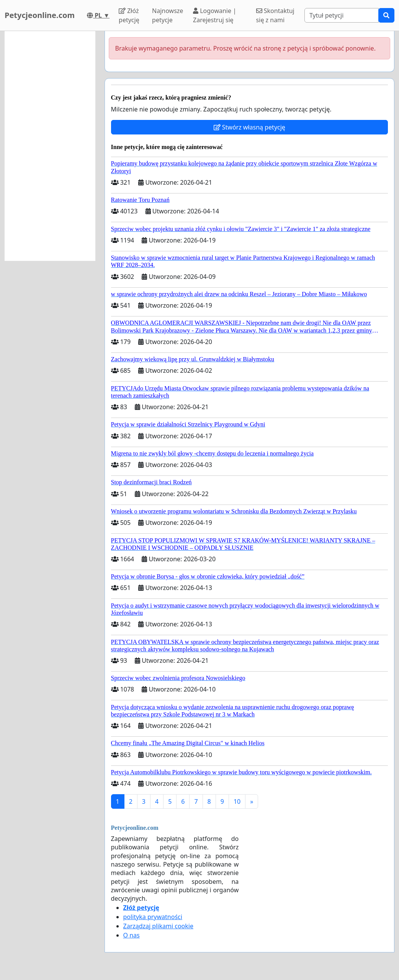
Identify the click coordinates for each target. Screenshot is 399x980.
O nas (132, 935)
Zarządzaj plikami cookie (158, 926)
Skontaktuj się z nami (275, 15)
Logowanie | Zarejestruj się (215, 15)
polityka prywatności (153, 917)
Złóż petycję (129, 15)
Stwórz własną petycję (249, 127)
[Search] (342, 15)
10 (237, 801)
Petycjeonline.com (40, 15)
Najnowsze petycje (168, 15)
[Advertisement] (50, 146)
